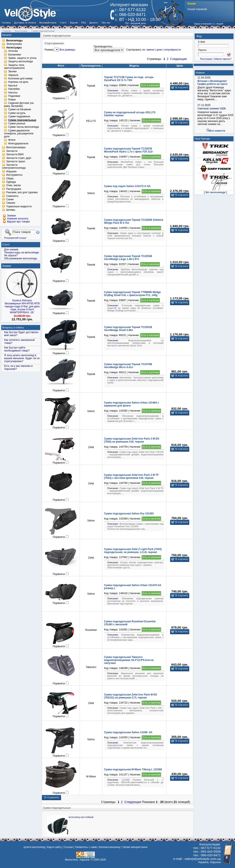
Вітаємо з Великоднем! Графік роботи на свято (212, 83)
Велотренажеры (16, 148)
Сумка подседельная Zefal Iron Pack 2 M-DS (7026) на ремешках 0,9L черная (132, 440)
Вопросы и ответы (13, 328)
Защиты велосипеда (20, 62)
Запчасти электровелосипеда (14, 167)
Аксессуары (14, 48)
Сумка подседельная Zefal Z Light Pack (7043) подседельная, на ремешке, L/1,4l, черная (133, 551)
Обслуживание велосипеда (21, 258)
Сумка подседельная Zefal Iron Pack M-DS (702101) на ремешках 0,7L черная (131, 696)
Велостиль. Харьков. (78, 860)
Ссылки (68, 847)
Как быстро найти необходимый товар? (17, 349)
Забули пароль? (223, 59)
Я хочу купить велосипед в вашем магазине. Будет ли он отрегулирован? (22, 358)
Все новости (217, 131)
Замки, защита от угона (22, 58)
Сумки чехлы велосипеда (23, 127)
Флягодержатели (18, 144)
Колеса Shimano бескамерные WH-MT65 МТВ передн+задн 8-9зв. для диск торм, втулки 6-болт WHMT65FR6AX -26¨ (22, 306)
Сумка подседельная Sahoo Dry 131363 (129, 514)
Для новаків (11, 250)
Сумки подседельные (22, 120)
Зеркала (13, 75)
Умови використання (135, 847)
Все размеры (68, 50)
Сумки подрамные (19, 117)
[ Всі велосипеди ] (216, 192)
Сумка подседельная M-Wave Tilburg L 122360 (133, 769)
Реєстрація (206, 59)
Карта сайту (54, 847)
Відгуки (74, 23)
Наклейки (14, 89)
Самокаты (12, 196)
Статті (63, 23)
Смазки (11, 203)
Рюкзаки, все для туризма (22, 193)
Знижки (7, 266)
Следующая (178, 59)
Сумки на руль (17, 113)
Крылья (13, 86)
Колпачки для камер (20, 78)
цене (159, 50)
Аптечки (13, 51)
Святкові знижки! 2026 (212, 109)
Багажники (14, 55)
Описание (113, 90)
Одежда (11, 182)
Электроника (14, 44)
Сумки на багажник (20, 110)
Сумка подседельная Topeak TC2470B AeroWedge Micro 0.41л (128, 366)
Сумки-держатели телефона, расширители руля (19, 134)
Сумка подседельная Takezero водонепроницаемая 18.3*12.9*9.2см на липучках (129, 660)
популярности (172, 50)
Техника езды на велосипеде (21, 253)
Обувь (10, 179)
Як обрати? (11, 255)
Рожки (12, 100)
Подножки (14, 96)
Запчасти (12, 151)
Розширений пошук (15, 238)
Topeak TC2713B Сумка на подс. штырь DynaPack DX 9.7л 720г (129, 79)
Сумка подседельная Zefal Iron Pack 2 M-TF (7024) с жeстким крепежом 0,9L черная (131, 476)
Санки (10, 199)
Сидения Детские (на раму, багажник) (19, 105)
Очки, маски (13, 186)
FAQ (84, 23)
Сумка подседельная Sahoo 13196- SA (128, 732)
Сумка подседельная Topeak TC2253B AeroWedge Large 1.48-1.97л (128, 258)
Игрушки (11, 171)
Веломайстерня (48, 23)
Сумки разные (17, 123)
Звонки (12, 72)
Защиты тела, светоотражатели (14, 67)
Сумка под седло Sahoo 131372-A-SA (127, 186)
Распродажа (14, 189)
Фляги (12, 140)
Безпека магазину (110, 847)
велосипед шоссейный (81, 817)
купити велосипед (34, 847)
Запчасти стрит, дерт (19, 158)
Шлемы (11, 210)
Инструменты (14, 175)
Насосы (13, 93)
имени (150, 50)
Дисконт (94, 23)
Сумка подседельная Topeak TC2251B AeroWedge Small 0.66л (128, 329)
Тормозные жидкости (19, 206)
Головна (6, 23)
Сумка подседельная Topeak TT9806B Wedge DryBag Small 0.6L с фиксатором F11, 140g (132, 294)
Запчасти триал (16, 161)
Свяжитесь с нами (86, 847)
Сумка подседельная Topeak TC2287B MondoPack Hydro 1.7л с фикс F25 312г (129, 150)
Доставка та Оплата (25, 23)
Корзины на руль (18, 82)
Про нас (106, 23)
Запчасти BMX (15, 155)
